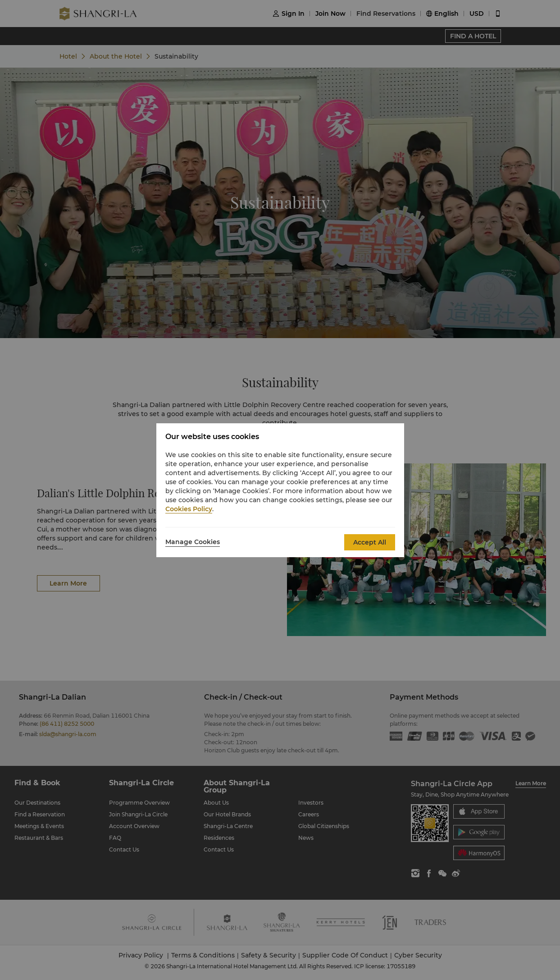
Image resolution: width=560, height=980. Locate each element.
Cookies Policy (189, 509)
